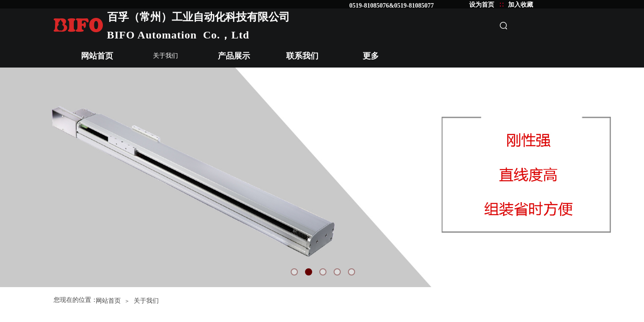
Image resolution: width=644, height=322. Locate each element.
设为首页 (482, 5)
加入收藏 (521, 5)
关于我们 (165, 56)
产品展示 (234, 56)
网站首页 (97, 56)
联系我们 (302, 56)
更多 (371, 56)
